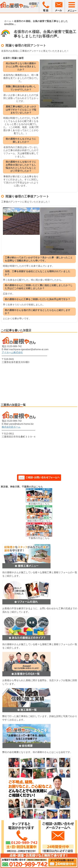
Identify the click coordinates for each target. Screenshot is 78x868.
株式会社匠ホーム (11, 427)
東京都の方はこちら (39, 504)
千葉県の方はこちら (39, 538)
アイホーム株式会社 (12, 352)
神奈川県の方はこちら (39, 521)
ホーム (8, 21)
